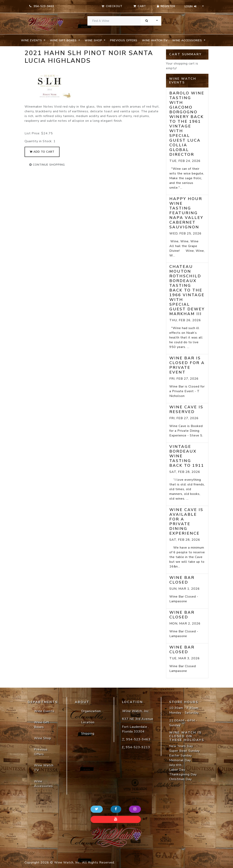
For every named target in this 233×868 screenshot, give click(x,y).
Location (88, 722)
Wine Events (44, 711)
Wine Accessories (43, 784)
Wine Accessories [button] (188, 40)
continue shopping (47, 165)
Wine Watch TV (155, 40)
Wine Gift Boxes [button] (64, 40)
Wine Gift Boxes (42, 725)
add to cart (42, 152)
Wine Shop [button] (94, 40)
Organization (91, 711)
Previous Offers (124, 40)
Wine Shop (43, 738)
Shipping (88, 733)
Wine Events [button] (32, 40)
